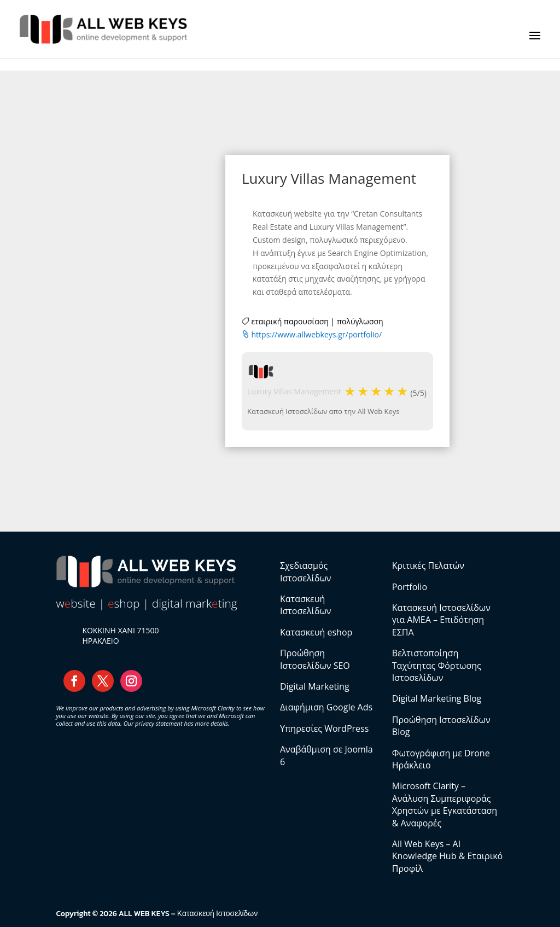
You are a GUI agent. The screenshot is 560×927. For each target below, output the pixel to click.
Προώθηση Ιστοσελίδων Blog (441, 726)
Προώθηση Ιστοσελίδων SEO (315, 659)
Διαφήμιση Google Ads (326, 707)
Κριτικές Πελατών (428, 565)
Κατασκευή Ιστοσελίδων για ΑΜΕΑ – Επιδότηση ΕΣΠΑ (441, 620)
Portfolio (410, 587)
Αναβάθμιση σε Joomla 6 (326, 755)
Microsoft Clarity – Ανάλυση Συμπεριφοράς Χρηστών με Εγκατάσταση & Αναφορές (445, 804)
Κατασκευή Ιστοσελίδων (306, 605)
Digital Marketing (315, 686)
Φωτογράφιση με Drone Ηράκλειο (441, 759)
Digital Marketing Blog (437, 698)
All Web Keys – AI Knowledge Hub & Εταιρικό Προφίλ (447, 856)
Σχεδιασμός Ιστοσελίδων (306, 572)
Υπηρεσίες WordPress (324, 728)
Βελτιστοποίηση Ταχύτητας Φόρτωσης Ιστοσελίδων (437, 665)
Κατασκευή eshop (316, 632)
